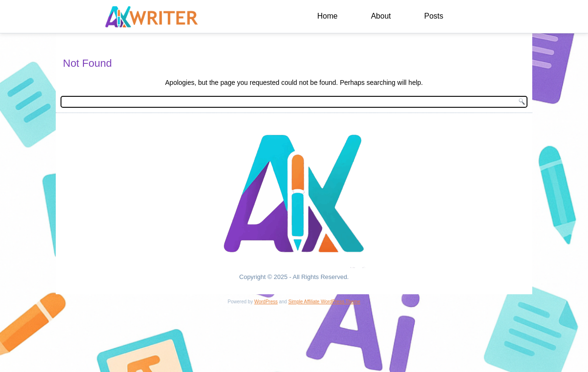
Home (328, 16)
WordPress (266, 302)
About (381, 16)
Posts (434, 16)
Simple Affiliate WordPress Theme (324, 302)
